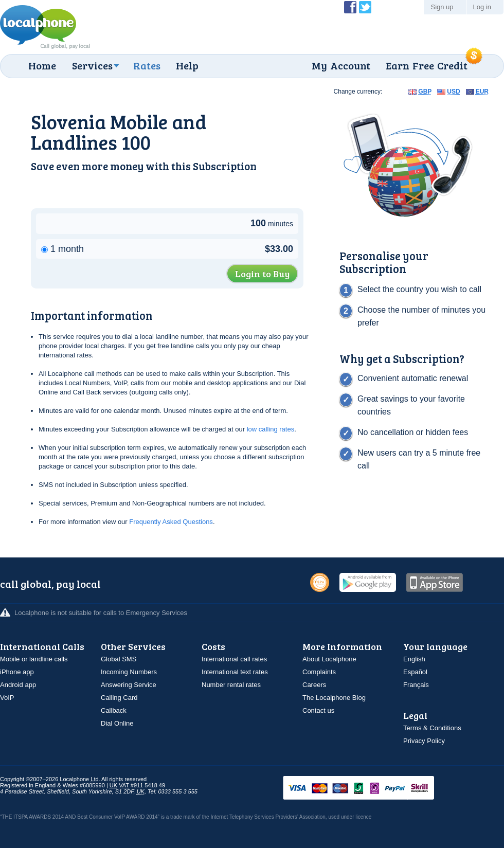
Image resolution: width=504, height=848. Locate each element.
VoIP (7, 698)
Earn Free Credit (427, 65)
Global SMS (119, 659)
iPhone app (17, 672)
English (414, 659)
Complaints (319, 672)
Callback (114, 710)
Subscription (225, 166)
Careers (314, 685)
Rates (147, 65)
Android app (18, 685)
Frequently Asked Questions (171, 522)
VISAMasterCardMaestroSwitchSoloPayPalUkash (373, 789)
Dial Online (117, 723)
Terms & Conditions (432, 728)
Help (187, 65)
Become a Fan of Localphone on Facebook (350, 7)
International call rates (234, 659)
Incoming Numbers (129, 672)
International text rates (235, 672)
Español (415, 672)
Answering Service (129, 685)
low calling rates (271, 429)
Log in (482, 7)
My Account (341, 65)
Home (42, 65)
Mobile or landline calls (34, 659)
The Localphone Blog (334, 698)
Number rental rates (231, 685)
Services (92, 65)
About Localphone (329, 659)
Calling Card (119, 698)
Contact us (318, 710)
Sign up (442, 7)
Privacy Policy (424, 741)
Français (416, 685)
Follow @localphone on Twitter (365, 7)
